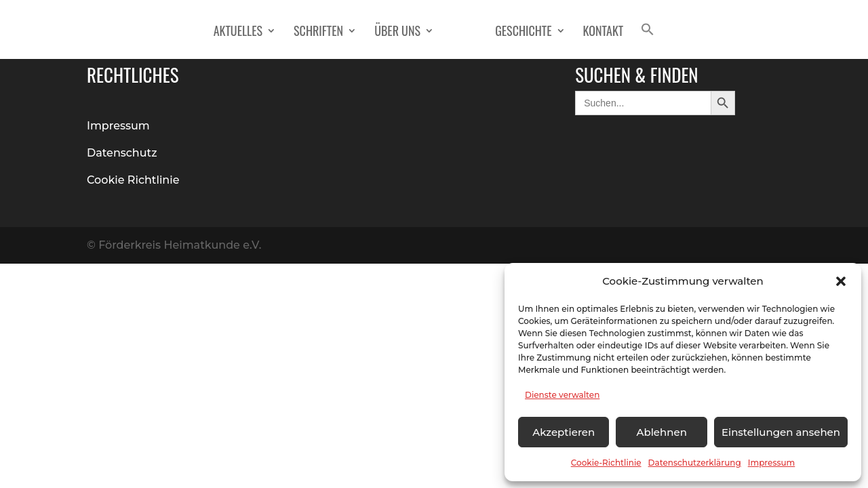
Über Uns (397, 33)
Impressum (772, 463)
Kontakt (604, 33)
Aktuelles (238, 33)
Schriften (318, 33)
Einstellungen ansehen (781, 432)
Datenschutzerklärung (695, 463)
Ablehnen (661, 432)
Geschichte (523, 33)
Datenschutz (122, 153)
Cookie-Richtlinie (606, 463)
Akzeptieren (564, 432)
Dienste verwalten (562, 395)
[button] (841, 281)
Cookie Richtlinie (133, 180)
